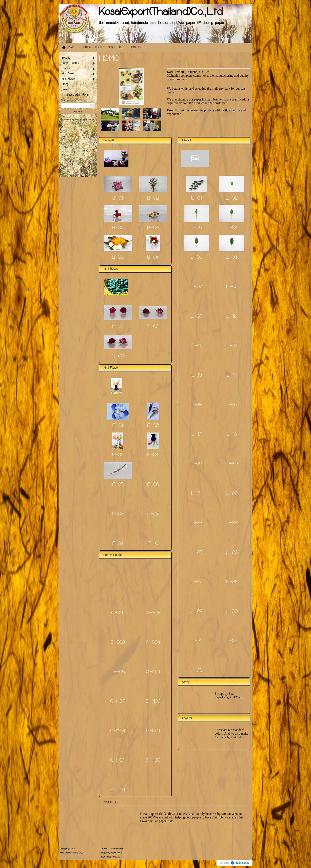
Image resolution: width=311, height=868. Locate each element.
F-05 (118, 485)
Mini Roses (111, 269)
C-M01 (153, 672)
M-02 (153, 327)
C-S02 (153, 613)
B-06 (153, 258)
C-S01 (118, 613)
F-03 (118, 455)
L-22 (232, 494)
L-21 (196, 494)
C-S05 (118, 672)
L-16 (232, 405)
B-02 (153, 199)
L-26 (232, 553)
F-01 (118, 426)
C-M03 (153, 702)
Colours (187, 718)
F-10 (153, 544)
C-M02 (118, 702)
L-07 (196, 287)
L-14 (232, 376)
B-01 (118, 199)
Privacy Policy (78, 124)
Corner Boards (113, 555)
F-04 (153, 455)
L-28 (232, 582)
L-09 (197, 317)
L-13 (197, 376)
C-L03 (153, 761)
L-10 (232, 317)
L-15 (197, 405)
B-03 (118, 228)
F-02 (153, 426)
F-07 (118, 514)
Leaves (187, 141)
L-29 (196, 612)
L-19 (196, 464)
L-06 (232, 258)
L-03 (196, 228)
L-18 (232, 435)
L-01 (197, 199)
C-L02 (118, 761)
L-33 (196, 671)
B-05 (118, 258)
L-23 (197, 523)
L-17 (197, 435)
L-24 (232, 523)
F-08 (153, 514)
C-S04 (153, 643)
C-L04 (118, 790)
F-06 (153, 485)
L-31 (197, 641)
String (186, 682)
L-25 (197, 553)
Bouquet (109, 141)
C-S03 (118, 643)
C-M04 (118, 731)
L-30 (232, 612)
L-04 (232, 228)
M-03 (118, 356)
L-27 (197, 582)
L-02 (232, 199)
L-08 (232, 287)
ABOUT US (110, 802)
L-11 (196, 346)
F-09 (118, 544)
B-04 (153, 228)
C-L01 (153, 731)
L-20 (232, 464)
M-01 (118, 327)
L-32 (232, 641)
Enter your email (68, 101)
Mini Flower (111, 368)
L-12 (232, 346)
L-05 (196, 258)
